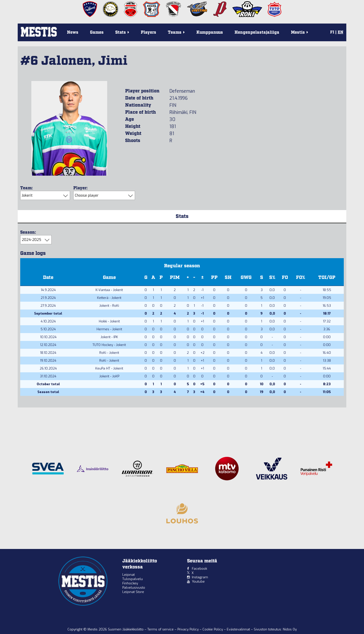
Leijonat (129, 575)
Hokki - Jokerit (109, 321)
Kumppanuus (210, 33)
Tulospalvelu (133, 579)
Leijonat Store (133, 592)
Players (149, 33)
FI (332, 32)
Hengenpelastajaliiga (257, 33)
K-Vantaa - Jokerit (109, 290)
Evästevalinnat (238, 629)
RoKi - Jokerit (109, 353)
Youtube (198, 581)
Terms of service (161, 629)
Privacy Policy (189, 629)
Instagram (200, 577)
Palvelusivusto (134, 588)
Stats (182, 216)
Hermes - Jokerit (109, 329)
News (73, 33)
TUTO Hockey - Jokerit (109, 345)
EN (340, 32)
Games (97, 33)
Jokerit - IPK (109, 337)
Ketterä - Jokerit (109, 298)
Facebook (199, 569)
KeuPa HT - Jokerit (109, 368)
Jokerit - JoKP (109, 376)
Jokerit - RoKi (109, 306)
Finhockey (130, 583)
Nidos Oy (290, 629)
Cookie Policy (213, 629)
